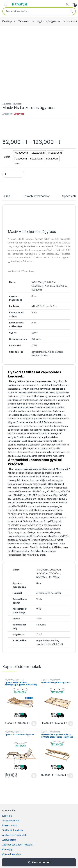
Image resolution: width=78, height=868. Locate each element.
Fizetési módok (10, 825)
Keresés (71, 11)
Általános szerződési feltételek (18, 845)
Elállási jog (7, 849)
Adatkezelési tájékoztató (15, 835)
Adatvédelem (9, 840)
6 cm (34, 296)
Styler (34, 333)
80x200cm (62, 286)
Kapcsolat (7, 816)
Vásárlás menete (11, 821)
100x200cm (37, 282)
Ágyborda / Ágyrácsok (49, 21)
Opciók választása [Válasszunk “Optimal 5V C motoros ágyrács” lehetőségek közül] (34, 776)
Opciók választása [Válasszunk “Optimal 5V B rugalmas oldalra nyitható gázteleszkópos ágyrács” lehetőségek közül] (71, 776)
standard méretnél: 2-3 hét (50, 644)
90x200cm (37, 290)
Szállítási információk (13, 830)
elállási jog (16, 551)
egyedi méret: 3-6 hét (42, 352)
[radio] (21, 153)
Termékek (24, 21)
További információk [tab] (36, 196)
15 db (34, 312)
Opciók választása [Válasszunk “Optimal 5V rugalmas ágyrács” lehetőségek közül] (71, 723)
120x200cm (50, 282)
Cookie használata (12, 854)
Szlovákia (36, 339)
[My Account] (67, 4)
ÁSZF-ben (57, 547)
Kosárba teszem (41, 862)
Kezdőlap (7, 21)
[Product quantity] (13, 174)
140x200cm (37, 286)
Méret (7, 157)
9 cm (34, 323)
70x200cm (50, 286)
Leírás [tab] (6, 196)
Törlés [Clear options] (17, 164)
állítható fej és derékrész (44, 306)
